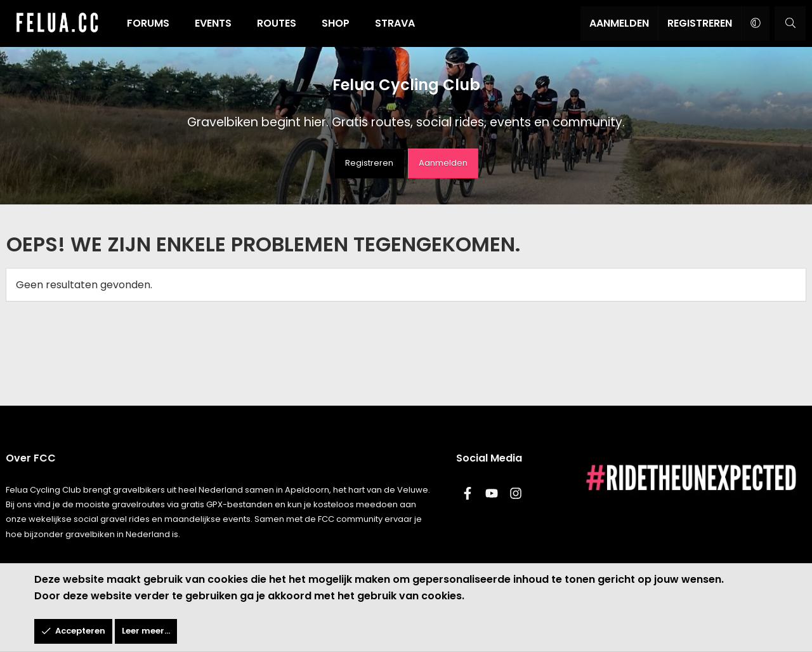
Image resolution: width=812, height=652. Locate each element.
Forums (148, 23)
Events (213, 23)
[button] (755, 23)
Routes (277, 23)
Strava (395, 23)
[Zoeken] (790, 23)
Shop (336, 23)
